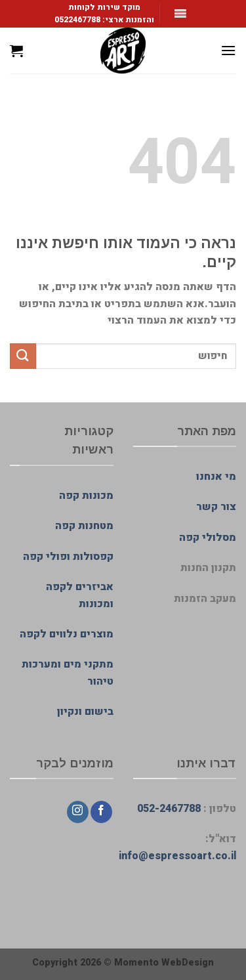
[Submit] (23, 356)
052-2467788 (169, 809)
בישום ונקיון (85, 712)
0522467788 (77, 20)
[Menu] (228, 50)
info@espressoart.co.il (177, 856)
